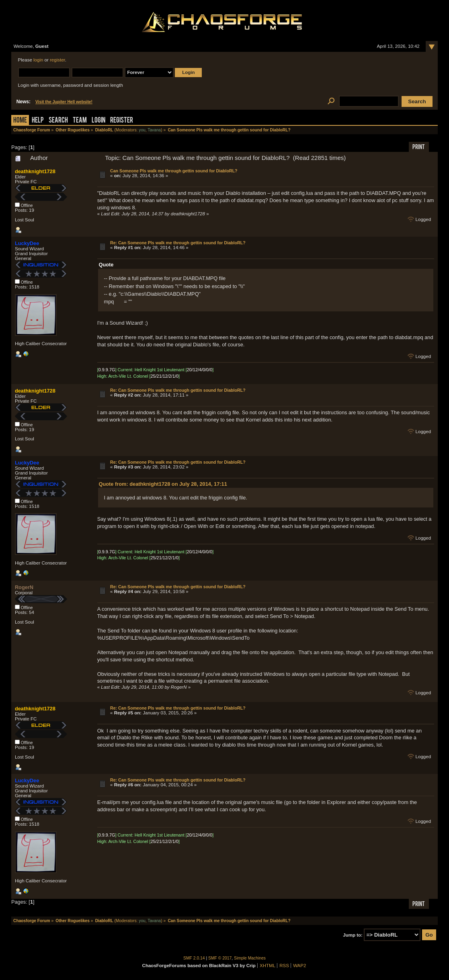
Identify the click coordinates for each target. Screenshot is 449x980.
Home (20, 121)
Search (58, 121)
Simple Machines (250, 958)
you (142, 130)
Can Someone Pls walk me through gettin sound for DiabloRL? (174, 171)
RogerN (24, 587)
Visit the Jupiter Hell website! (64, 102)
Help (38, 121)
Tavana (154, 130)
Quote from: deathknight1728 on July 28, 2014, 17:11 (163, 484)
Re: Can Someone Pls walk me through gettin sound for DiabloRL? (178, 243)
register (57, 60)
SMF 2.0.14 (194, 958)
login (38, 60)
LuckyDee (27, 243)
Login (98, 121)
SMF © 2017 (220, 958)
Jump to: (353, 935)
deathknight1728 (35, 171)
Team (80, 121)
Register (122, 121)
